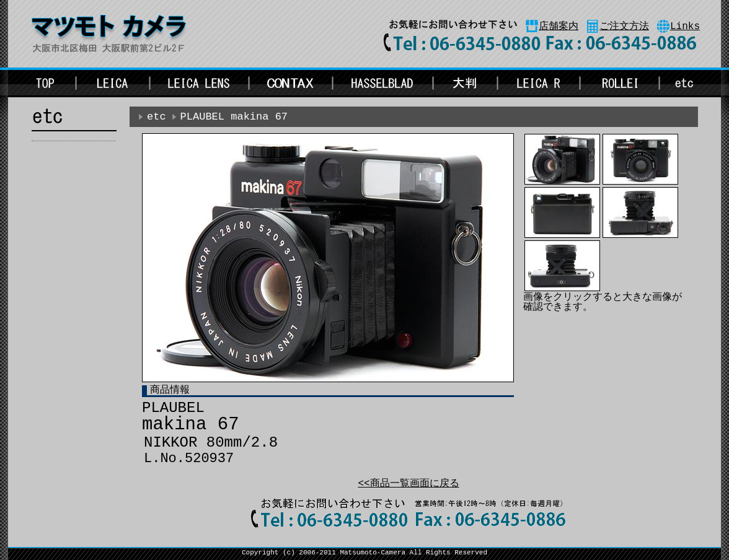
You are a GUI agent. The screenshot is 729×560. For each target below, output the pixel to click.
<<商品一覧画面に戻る (408, 484)
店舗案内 (559, 27)
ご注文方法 (624, 27)
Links (685, 27)
